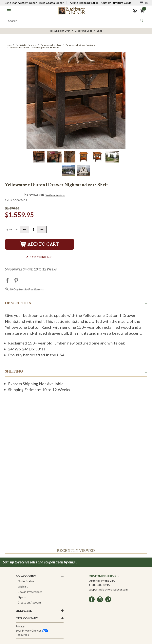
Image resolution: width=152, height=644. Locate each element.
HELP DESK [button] (24, 611)
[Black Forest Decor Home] (72, 10)
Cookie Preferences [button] (30, 592)
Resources (22, 635)
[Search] (142, 21)
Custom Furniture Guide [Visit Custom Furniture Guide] (116, 3)
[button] (9, 11)
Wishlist (23, 586)
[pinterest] (108, 599)
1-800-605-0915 (99, 585)
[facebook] (92, 599)
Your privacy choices (32, 630)
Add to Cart (40, 244)
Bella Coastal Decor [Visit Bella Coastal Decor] (51, 3)
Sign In (22, 597)
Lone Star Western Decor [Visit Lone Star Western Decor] (21, 3)
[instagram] (100, 599)
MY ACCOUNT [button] (26, 576)
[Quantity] (33, 230)
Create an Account (29, 602)
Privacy (20, 626)
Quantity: (12, 229)
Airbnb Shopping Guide (84, 3)
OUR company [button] (27, 619)
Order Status (26, 581)
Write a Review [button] (55, 195)
